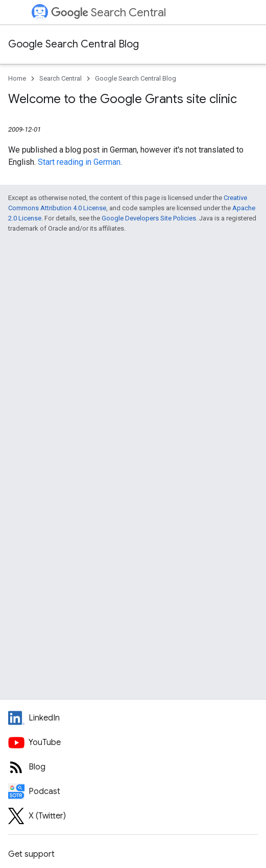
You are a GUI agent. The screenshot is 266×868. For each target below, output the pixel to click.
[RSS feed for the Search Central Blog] (133, 767)
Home (17, 78)
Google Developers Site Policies (149, 218)
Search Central (108, 13)
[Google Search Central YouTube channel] (133, 742)
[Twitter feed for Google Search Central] (133, 816)
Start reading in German (79, 162)
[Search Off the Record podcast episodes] (133, 791)
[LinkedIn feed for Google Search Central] (133, 718)
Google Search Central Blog (74, 44)
